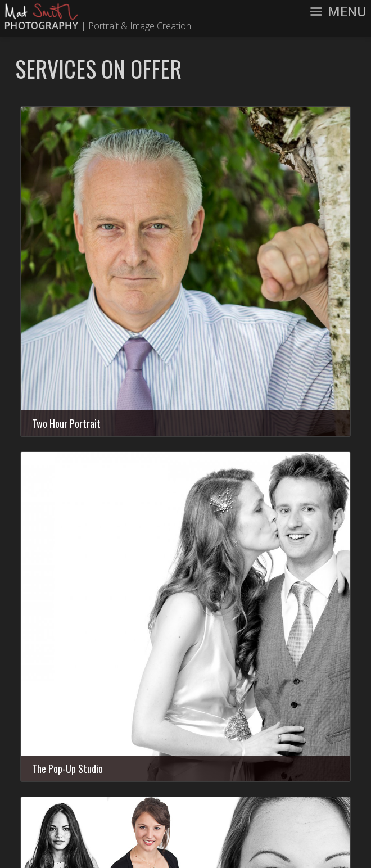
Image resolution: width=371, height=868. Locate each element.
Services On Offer (98, 69)
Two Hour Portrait (66, 423)
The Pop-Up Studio (67, 768)
